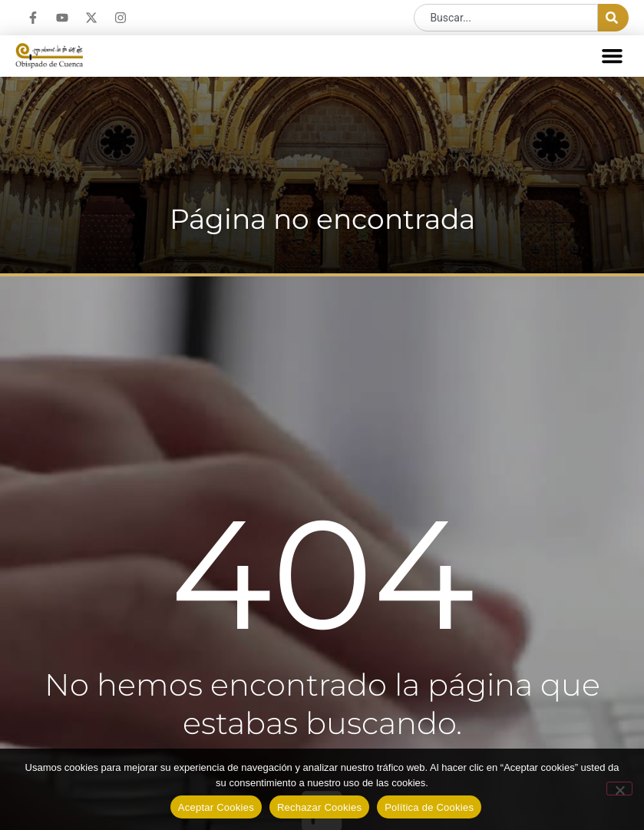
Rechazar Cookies (319, 807)
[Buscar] (613, 18)
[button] (613, 56)
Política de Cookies (429, 807)
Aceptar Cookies (216, 807)
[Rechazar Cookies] (619, 789)
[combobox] (506, 18)
